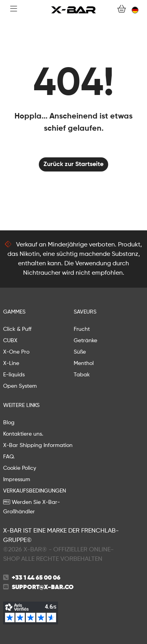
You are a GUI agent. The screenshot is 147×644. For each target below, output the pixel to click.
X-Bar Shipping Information (38, 445)
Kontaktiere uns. (23, 434)
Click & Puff (17, 329)
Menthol (84, 363)
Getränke (85, 341)
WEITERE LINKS (21, 405)
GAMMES (14, 312)
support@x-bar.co (43, 587)
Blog (9, 423)
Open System (20, 386)
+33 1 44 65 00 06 (36, 578)
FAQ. (9, 457)
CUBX (10, 341)
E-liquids (14, 375)
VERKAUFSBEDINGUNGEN (34, 491)
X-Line (11, 363)
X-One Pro (16, 352)
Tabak (82, 375)
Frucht (82, 329)
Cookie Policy (20, 468)
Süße (80, 352)
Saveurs (85, 312)
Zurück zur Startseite (73, 164)
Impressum (17, 480)
